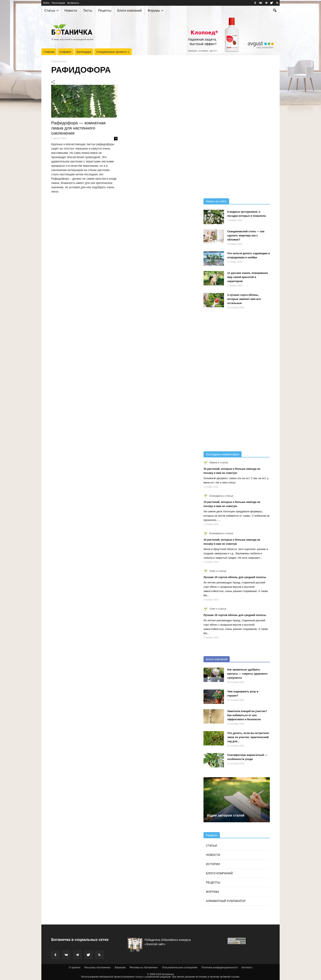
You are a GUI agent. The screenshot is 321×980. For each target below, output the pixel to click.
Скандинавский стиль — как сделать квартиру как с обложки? (246, 235)
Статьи (51, 11)
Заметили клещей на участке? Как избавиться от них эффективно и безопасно (247, 715)
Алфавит (66, 52)
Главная (49, 52)
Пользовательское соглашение (180, 968)
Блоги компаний (129, 11)
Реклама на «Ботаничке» (144, 968)
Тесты (88, 11)
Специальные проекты (113, 52)
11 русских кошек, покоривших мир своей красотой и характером (248, 277)
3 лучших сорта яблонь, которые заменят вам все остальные (244, 299)
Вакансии (120, 968)
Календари (84, 52)
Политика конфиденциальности (220, 968)
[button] (275, 11)
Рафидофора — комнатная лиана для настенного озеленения (78, 128)
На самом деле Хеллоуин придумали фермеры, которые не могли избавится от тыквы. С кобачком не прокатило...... (237, 516)
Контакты (247, 968)
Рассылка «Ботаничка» (98, 968)
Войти (46, 3)
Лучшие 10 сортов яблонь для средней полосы (235, 577)
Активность (73, 3)
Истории (213, 864)
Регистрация (58, 3)
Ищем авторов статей (226, 815)
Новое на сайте (216, 201)
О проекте (75, 968)
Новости (71, 11)
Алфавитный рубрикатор (226, 901)
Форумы (155, 11)
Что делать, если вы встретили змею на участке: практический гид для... (248, 737)
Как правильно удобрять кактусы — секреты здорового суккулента (247, 674)
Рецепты (105, 11)
